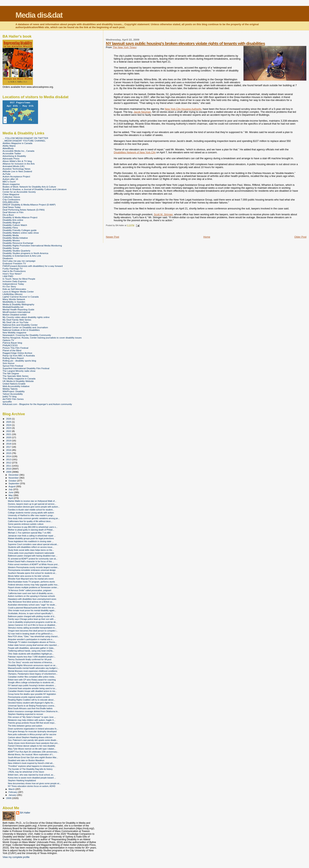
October (13, 481)
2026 (9, 419)
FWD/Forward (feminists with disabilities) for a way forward (33, 266)
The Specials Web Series (15, 376)
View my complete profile (16, 857)
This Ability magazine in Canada (19, 379)
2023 (9, 428)
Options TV (8, 340)
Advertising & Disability (14, 156)
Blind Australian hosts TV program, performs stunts (31, 582)
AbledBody (8, 148)
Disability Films (10, 228)
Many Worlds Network (14, 299)
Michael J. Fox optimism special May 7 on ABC (30, 533)
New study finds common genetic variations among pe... (34, 518)
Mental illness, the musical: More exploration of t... (31, 754)
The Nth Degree (11, 373)
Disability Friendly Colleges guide (20, 230)
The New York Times (124, 47)
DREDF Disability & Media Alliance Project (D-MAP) (29, 205)
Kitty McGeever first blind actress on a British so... (31, 602)
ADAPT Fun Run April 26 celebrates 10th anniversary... (33, 752)
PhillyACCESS (10, 345)
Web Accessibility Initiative (16, 386)
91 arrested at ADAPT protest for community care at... (33, 559)
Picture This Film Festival (15, 348)
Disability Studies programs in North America (25, 253)
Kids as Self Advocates (14, 289)
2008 (9, 798)
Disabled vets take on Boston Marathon (26, 760)
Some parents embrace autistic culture (26, 524)
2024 (9, 425)
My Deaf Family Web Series (17, 320)
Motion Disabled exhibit (14, 315)
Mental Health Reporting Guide (18, 309)
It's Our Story (9, 286)
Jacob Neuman (142, 112)
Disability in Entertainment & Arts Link (22, 256)
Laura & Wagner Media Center (18, 292)
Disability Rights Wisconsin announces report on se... (32, 665)
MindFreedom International (16, 312)
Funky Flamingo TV (13, 269)
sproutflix (7, 402)
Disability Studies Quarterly (16, 251)
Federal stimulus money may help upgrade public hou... (34, 585)
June (11, 492)
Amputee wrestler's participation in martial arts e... (31, 639)
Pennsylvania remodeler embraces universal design (32, 570)
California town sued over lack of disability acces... (31, 593)
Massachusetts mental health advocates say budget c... (34, 668)
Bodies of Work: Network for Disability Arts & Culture (29, 187)
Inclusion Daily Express (14, 281)
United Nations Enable (14, 384)
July (11, 489)
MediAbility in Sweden (14, 302)
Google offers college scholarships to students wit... (32, 682)
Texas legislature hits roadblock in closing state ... (31, 541)
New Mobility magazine (14, 332)
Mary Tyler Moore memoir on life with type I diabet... (32, 749)
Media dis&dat (39, 15)
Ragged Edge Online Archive (17, 353)
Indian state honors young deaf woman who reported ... (33, 645)
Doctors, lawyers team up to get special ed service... (32, 504)
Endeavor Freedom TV (14, 263)
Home (207, 237)
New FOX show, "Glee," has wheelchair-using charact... (34, 636)
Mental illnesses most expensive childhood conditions (33, 671)
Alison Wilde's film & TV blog (17, 161)
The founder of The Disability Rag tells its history (30, 769)
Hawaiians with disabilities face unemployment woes (32, 599)
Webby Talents (10, 389)
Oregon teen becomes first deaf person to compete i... (33, 631)
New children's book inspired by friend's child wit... (31, 763)
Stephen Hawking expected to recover (26, 714)
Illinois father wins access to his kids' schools (29, 576)
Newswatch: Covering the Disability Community (27, 335)
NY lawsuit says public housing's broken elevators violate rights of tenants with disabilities (185, 43)
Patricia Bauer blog (12, 343)
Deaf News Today (12, 207)
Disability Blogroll (11, 222)
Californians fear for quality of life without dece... (30, 521)
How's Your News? (12, 274)
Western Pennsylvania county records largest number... (33, 567)
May (11, 495)
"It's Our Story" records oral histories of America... (31, 662)
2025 (9, 422)
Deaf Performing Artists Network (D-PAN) (24, 210)
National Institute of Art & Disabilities (21, 330)
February (13, 792)
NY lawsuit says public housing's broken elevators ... (32, 685)
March (12, 789)
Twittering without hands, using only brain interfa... (31, 651)
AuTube (7, 174)
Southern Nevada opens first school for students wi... (32, 573)
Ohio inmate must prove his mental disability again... (32, 610)
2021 (9, 434)
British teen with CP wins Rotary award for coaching (32, 680)
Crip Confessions (11, 199)
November (14, 478)
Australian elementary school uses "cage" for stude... (32, 605)
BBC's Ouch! (9, 182)
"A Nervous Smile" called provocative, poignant (30, 590)
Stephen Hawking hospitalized (22, 780)
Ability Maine (9, 146)
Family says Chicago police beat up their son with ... (32, 619)
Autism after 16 (10, 179)
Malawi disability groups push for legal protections (31, 538)
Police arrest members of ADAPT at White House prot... (34, 564)
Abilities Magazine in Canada (17, 143)
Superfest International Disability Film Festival (26, 368)
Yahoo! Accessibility (13, 394)
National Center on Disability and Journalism (25, 327)
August (12, 486)
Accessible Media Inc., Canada (18, 151)
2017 (9, 447)
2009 (9, 472)
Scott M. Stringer (163, 214)
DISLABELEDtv (11, 202)
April (11, 498)
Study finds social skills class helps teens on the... (31, 550)
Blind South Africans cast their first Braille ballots (30, 708)
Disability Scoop (11, 248)
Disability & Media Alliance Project (20, 217)
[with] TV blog (10, 396)
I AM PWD (8, 276)
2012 (9, 463)
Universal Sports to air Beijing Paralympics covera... (32, 706)
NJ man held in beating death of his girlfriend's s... (31, 634)
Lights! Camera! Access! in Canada (21, 297)
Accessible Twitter (12, 153)
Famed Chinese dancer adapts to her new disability (32, 746)
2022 (9, 431)
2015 (9, 453)
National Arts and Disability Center (20, 325)
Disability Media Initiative (15, 238)
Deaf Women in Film (13, 212)
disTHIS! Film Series (13, 399)
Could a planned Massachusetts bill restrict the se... (32, 608)
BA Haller (25, 813)
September (14, 483)
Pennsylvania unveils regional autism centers (29, 697)
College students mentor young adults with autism (31, 513)
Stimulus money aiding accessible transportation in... (32, 628)
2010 (9, 469)
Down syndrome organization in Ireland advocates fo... (33, 729)
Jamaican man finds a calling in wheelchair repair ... (32, 536)
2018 (9, 444)
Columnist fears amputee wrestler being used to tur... (32, 688)
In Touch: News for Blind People (19, 279)
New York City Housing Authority (183, 109)
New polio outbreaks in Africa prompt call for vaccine (32, 734)
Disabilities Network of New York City (135, 152)
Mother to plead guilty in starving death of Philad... (31, 530)
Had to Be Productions (14, 271)
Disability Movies (11, 240)
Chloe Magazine (11, 194)
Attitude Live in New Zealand (17, 171)
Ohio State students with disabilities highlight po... (31, 654)
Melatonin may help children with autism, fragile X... (32, 720)
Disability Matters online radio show (21, 233)
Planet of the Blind (12, 350)
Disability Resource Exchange (18, 243)
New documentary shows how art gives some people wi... (34, 783)
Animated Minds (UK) (13, 166)
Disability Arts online (13, 220)
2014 (9, 456)
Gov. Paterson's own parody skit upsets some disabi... (33, 740)
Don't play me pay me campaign (19, 261)
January (13, 795)
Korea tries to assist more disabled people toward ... (32, 778)
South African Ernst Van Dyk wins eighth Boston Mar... (33, 757)
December (14, 475)
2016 (9, 450)
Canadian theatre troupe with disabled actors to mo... (32, 691)
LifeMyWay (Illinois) (13, 294)
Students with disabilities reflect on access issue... (31, 547)
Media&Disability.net (13, 307)
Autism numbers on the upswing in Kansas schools (31, 596)
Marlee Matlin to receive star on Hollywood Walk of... (32, 501)
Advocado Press (11, 159)
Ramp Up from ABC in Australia (19, 355)
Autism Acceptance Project (16, 176)
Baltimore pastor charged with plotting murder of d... (32, 616)
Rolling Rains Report (13, 358)
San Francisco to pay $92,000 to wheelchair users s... (33, 527)
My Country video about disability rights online (26, 317)
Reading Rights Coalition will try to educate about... (31, 700)
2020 (9, 437)
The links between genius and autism (25, 726)
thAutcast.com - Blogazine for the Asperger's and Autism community (37, 404)
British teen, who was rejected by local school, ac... (31, 775)
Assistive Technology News (16, 169)
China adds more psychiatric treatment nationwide (31, 553)
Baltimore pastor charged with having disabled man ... (33, 556)
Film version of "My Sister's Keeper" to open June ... (32, 717)
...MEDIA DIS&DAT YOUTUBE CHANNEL (24, 141)
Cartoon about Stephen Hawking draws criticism (30, 737)
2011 (9, 466)
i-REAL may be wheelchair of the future (26, 772)
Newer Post (112, 237)
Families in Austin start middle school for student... (31, 510)
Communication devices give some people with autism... (34, 507)
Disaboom (8, 258)
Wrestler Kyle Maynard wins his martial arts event (31, 579)
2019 (9, 440)
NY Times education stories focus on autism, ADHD (32, 786)
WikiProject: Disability (14, 391)
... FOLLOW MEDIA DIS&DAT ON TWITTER (25, 138)
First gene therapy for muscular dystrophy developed (32, 731)
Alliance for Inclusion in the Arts (19, 164)
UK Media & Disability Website (18, 381)
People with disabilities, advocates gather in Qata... (31, 648)
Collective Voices (11, 197)
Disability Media (11, 235)
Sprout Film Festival (13, 366)
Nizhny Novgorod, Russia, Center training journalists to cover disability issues (42, 338)
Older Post (300, 237)
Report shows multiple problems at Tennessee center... (33, 587)
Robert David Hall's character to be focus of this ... (31, 561)
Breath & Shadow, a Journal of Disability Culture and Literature (35, 189)
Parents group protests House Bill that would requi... (32, 723)
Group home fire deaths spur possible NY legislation (32, 694)
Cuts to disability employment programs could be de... (33, 622)
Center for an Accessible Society (19, 192)
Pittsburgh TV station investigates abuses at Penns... (32, 642)
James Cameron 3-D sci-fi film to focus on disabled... (32, 625)
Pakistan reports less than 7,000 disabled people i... (32, 657)
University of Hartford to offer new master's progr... (31, 515)
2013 (9, 459)
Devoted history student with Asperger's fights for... (31, 703)
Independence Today (13, 284)
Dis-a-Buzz (8, 215)
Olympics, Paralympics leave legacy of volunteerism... (33, 674)
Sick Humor (9, 363)
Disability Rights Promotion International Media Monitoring (32, 245)
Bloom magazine (11, 184)
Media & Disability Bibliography (18, 304)
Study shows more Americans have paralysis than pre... (34, 743)
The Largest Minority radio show (19, 371)
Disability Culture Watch (15, 225)
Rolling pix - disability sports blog (19, 361)
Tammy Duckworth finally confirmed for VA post (30, 659)
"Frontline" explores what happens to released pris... (32, 766)
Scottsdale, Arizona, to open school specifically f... (31, 613)
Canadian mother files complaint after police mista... (32, 677)
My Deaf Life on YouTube (15, 322)
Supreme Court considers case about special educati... (33, 544)
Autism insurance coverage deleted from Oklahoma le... (34, 711)
